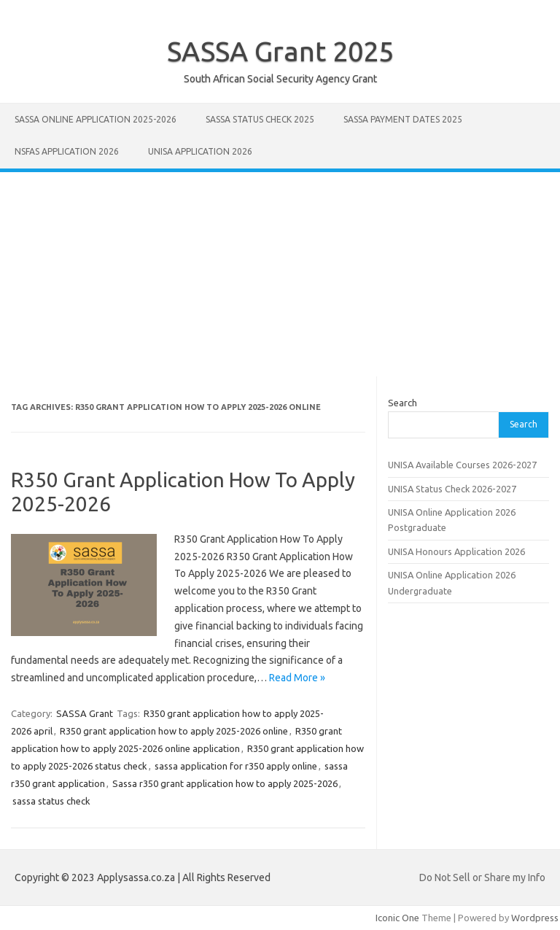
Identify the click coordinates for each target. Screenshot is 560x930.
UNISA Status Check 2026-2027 (452, 489)
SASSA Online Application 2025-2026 (96, 119)
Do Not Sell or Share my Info (482, 877)
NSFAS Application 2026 (67, 151)
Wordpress (535, 918)
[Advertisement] (280, 274)
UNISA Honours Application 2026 (456, 551)
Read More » (297, 678)
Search (402, 403)
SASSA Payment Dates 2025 (403, 119)
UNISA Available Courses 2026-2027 (462, 465)
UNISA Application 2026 (200, 151)
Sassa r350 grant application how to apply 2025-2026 (225, 783)
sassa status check (51, 801)
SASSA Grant (85, 713)
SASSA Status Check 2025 (260, 119)
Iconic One (397, 918)
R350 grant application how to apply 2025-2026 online (174, 731)
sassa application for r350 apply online (236, 766)
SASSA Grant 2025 (280, 51)
